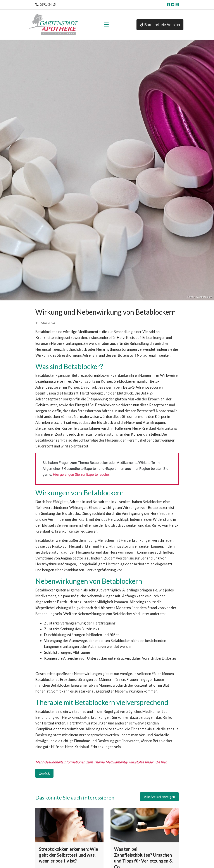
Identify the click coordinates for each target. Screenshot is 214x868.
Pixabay (208, 297)
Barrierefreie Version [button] (160, 25)
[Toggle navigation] (106, 25)
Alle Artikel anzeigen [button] (159, 797)
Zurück (44, 773)
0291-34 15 (48, 4)
